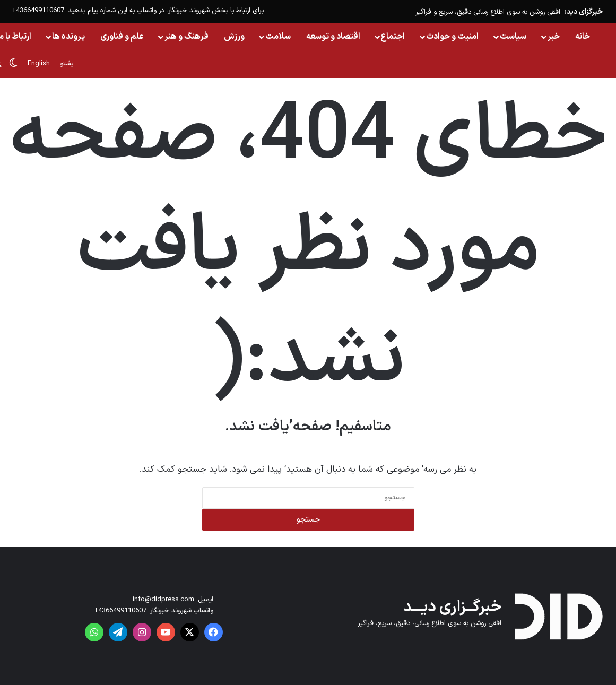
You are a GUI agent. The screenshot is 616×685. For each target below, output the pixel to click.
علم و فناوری (122, 37)
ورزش (234, 37)
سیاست (513, 37)
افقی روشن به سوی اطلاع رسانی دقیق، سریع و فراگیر (488, 12)
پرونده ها (68, 37)
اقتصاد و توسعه (333, 37)
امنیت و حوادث (452, 37)
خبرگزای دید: (584, 12)
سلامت (278, 37)
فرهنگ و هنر (186, 37)
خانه (583, 37)
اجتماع (393, 37)
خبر (554, 37)
